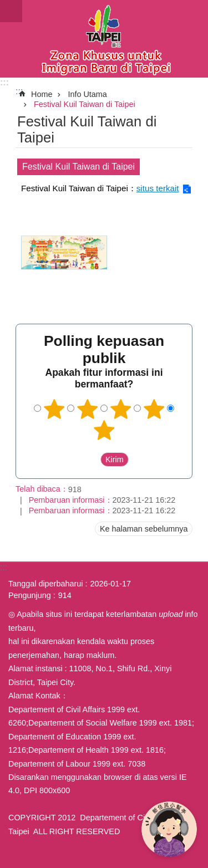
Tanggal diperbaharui (45, 584)
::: (4, 82)
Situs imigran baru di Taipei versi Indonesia (104, 39)
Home (42, 94)
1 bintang (54, 409)
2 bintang (88, 409)
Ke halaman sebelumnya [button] (144, 529)
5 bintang (104, 430)
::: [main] (19, 91)
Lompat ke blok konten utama (6, 6)
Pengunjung (30, 595)
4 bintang (154, 409)
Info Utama (87, 94)
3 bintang (120, 409)
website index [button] (11, 11)
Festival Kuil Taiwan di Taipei (85, 104)
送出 (90, 459)
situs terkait (158, 188)
